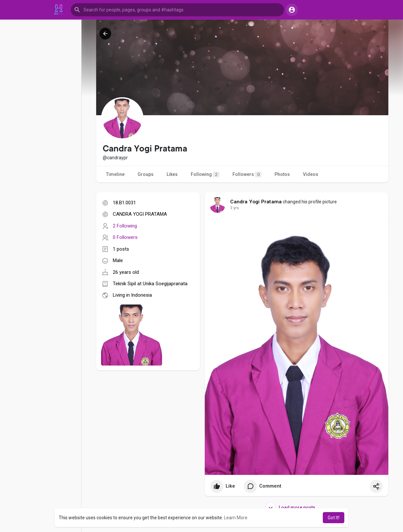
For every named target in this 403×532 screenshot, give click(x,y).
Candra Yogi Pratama (256, 202)
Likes (172, 174)
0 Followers (125, 237)
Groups (146, 174)
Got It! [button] (334, 518)
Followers (247, 174)
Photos (282, 174)
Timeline (115, 174)
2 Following (125, 226)
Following (205, 174)
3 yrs (235, 208)
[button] (177, 10)
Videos (311, 174)
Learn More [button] (236, 518)
